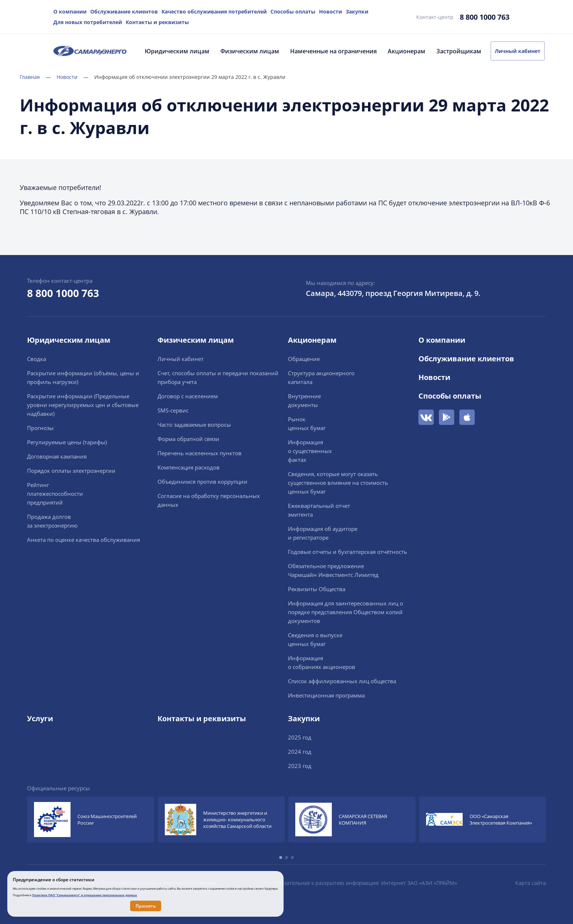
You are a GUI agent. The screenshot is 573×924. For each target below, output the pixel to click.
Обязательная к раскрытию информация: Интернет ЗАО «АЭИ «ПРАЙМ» (366, 883)
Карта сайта (531, 883)
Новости (331, 12)
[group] (91, 820)
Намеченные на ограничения (333, 51)
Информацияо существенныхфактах (310, 451)
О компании (70, 12)
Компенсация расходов (189, 467)
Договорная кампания (57, 456)
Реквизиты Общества (317, 589)
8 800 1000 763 (485, 17)
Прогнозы (40, 428)
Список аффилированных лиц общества (342, 681)
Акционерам (407, 51)
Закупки (357, 12)
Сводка (37, 359)
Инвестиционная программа (326, 695)
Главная (35, 77)
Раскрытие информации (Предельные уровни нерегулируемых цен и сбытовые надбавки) (83, 405)
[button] (281, 858)
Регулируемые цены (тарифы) (67, 442)
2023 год (300, 766)
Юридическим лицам (177, 51)
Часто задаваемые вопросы (194, 425)
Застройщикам (459, 51)
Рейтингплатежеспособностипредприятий (55, 494)
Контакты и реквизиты (157, 22)
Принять (146, 906)
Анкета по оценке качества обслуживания (84, 540)
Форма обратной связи (188, 439)
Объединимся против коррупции (202, 482)
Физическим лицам (250, 51)
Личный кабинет (518, 51)
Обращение (304, 359)
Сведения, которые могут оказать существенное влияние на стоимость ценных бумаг (338, 483)
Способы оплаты (293, 12)
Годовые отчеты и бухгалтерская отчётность (348, 552)
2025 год (300, 737)
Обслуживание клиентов (124, 12)
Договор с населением (188, 396)
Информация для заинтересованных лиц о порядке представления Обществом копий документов (346, 612)
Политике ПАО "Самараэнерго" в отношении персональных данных (85, 895)
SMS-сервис (173, 410)
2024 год (300, 752)
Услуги (40, 718)
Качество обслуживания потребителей (214, 12)
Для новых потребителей (88, 22)
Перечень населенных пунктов (200, 453)
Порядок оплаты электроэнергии (71, 471)
